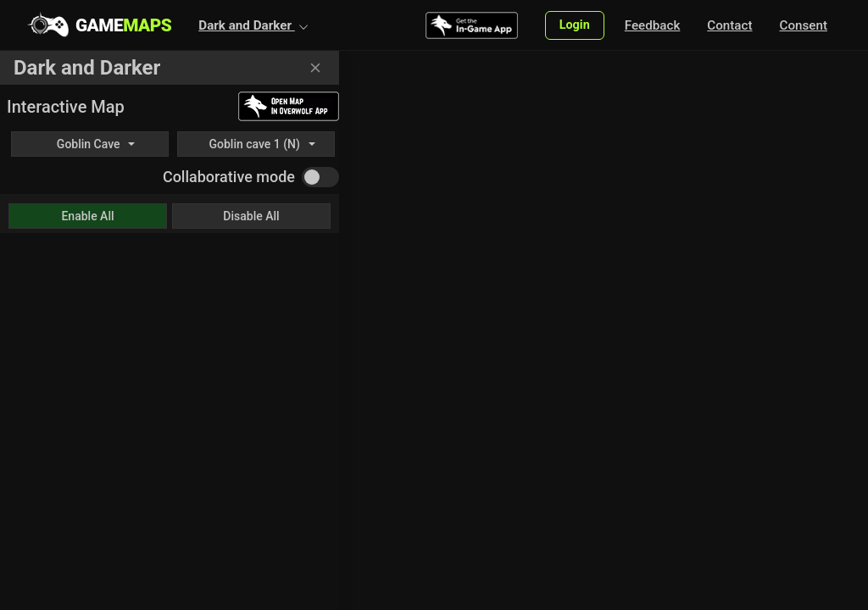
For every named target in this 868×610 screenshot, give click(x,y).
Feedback (653, 25)
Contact (729, 25)
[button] (253, 25)
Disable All (251, 216)
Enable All (87, 216)
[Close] (315, 68)
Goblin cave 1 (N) (254, 144)
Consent (804, 25)
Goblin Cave (89, 144)
